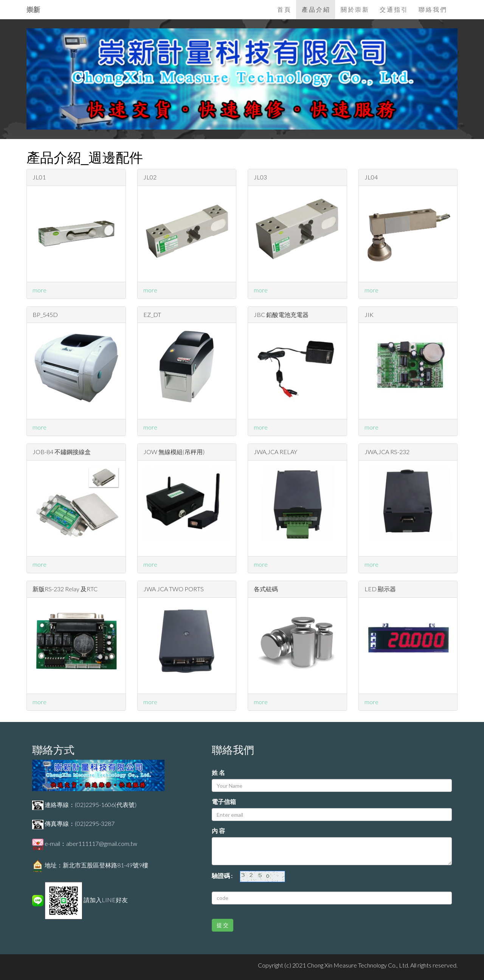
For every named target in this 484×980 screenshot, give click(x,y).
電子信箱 (224, 801)
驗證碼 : (225, 876)
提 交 (223, 925)
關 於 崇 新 (354, 9)
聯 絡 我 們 (432, 9)
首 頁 (284, 9)
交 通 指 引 (393, 9)
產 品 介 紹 (316, 9)
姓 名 (218, 772)
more (40, 290)
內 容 (218, 831)
